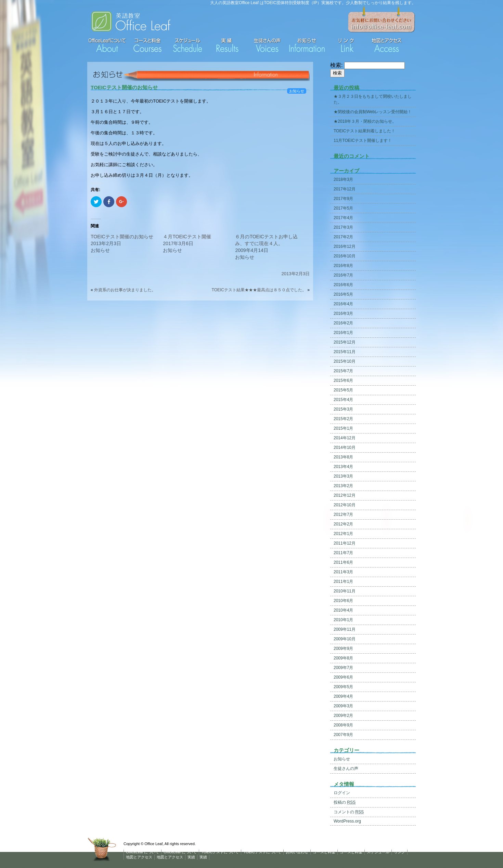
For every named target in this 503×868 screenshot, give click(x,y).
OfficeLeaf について (143, 852)
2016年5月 (343, 294)
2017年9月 (343, 199)
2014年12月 (345, 438)
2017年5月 (343, 208)
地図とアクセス (139, 857)
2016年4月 (343, 304)
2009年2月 (343, 716)
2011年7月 (343, 553)
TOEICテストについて (220, 852)
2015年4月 (343, 400)
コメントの (349, 812)
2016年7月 (343, 275)
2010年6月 (343, 601)
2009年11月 (345, 629)
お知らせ (297, 91)
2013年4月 (343, 467)
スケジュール (378, 852)
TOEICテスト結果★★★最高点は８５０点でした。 (259, 290)
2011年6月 (343, 562)
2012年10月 (345, 505)
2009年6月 (343, 677)
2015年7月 (343, 371)
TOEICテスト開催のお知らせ (124, 87)
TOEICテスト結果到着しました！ (364, 131)
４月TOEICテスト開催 (187, 237)
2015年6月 (343, 380)
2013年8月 (343, 457)
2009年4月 (343, 696)
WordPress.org (347, 821)
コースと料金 (324, 852)
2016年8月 (343, 266)
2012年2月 (343, 524)
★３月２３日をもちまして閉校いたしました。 (373, 99)
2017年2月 (343, 237)
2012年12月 (345, 495)
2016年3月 (343, 313)
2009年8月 (343, 658)
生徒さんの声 (346, 769)
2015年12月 (345, 342)
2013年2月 (343, 486)
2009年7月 (343, 668)
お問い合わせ (297, 852)
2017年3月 (343, 227)
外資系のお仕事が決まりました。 (125, 290)
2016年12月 (345, 246)
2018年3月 (343, 179)
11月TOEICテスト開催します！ (363, 141)
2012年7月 (343, 515)
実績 (191, 857)
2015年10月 (345, 361)
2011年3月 (343, 572)
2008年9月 (343, 725)
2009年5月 (343, 687)
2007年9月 (343, 735)
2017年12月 (345, 189)
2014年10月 (345, 448)
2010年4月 (343, 610)
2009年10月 (345, 639)
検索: (336, 65)
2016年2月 (343, 323)
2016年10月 (345, 256)
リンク (399, 852)
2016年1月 (343, 333)
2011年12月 (345, 543)
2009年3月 (343, 706)
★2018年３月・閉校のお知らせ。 (365, 121)
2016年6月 (343, 285)
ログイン (342, 793)
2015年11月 (345, 352)
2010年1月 (343, 620)
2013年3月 (343, 476)
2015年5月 (343, 390)
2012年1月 (343, 534)
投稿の (345, 802)
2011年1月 (343, 582)
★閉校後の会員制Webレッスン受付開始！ (373, 112)
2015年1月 (343, 428)
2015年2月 (343, 419)
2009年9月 (343, 649)
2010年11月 (345, 591)
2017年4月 (343, 218)
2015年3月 (343, 409)
